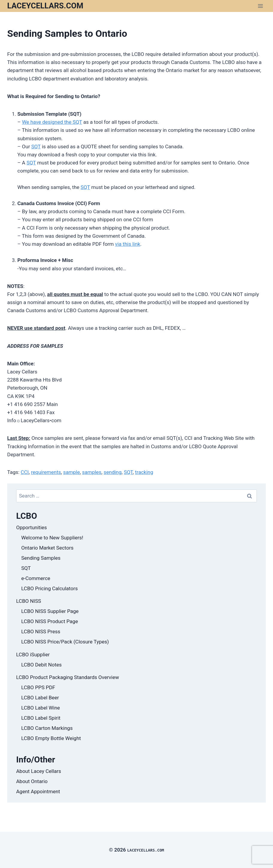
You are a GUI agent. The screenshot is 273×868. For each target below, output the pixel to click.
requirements (46, 472)
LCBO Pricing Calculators (50, 588)
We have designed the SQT (52, 122)
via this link (128, 244)
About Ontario (32, 781)
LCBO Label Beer (40, 698)
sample (72, 472)
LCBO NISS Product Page (50, 621)
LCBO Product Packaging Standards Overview (68, 677)
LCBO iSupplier (33, 655)
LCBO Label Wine (41, 708)
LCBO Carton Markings (47, 728)
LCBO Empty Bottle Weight (51, 738)
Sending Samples (41, 558)
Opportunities (32, 527)
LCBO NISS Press (41, 631)
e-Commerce (36, 578)
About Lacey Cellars (39, 771)
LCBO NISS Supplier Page (50, 611)
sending (113, 472)
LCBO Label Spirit (41, 718)
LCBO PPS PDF (38, 687)
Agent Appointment (38, 791)
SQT (36, 147)
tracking (144, 472)
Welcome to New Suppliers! (52, 538)
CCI (25, 472)
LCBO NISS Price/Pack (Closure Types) (65, 642)
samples (92, 472)
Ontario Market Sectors (47, 548)
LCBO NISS (29, 601)
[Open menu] (260, 6)
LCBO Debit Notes (41, 665)
